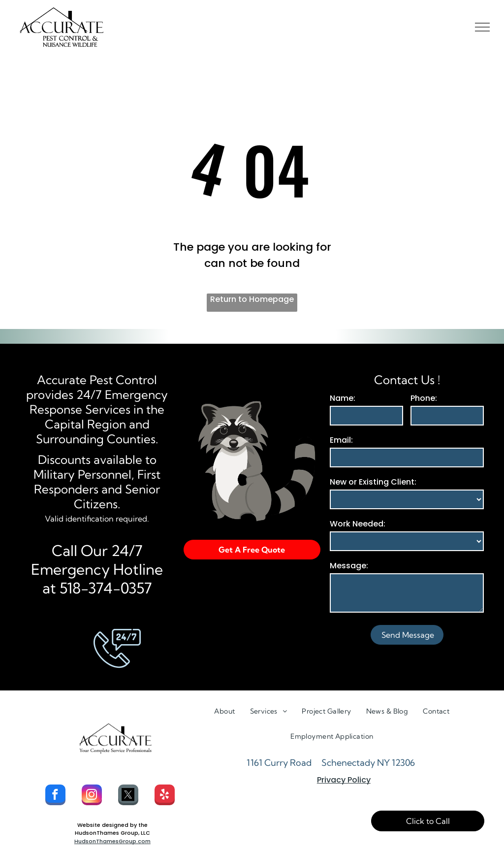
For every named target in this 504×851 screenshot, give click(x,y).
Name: (343, 398)
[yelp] (165, 796)
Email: (341, 440)
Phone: (424, 398)
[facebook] (55, 796)
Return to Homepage (252, 299)
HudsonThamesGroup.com (112, 841)
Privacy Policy (344, 780)
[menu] (482, 27)
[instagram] (92, 796)
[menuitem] (224, 711)
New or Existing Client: (373, 482)
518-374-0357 (106, 588)
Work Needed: (358, 524)
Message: (349, 566)
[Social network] (128, 796)
